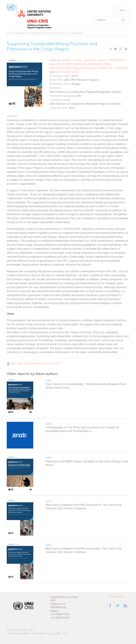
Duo (65, 633)
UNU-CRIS (28, 630)
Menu (121, 10)
